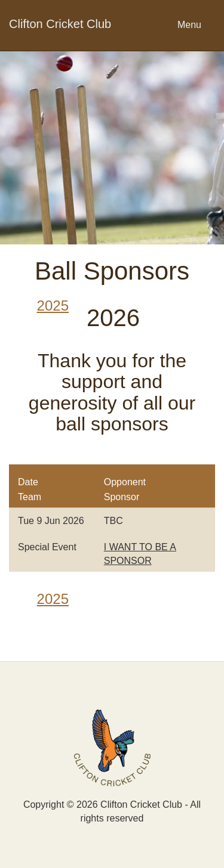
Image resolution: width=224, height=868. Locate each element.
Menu (189, 25)
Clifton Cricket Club (60, 24)
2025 (53, 306)
